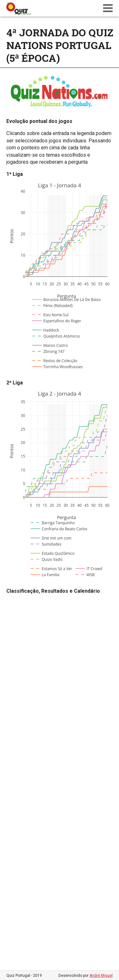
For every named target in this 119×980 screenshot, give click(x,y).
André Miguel (101, 976)
